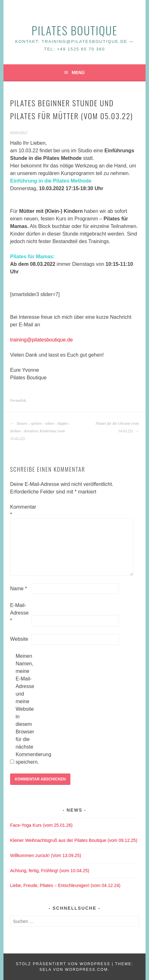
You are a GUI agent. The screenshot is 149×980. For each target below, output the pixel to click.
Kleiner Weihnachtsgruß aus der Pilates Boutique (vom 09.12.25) (74, 840)
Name (18, 589)
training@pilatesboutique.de (42, 340)
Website (19, 639)
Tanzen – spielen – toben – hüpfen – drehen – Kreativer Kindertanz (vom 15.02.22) (40, 431)
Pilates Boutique (74, 30)
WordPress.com (86, 970)
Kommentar (20, 511)
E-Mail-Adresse (19, 613)
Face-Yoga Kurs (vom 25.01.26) (41, 825)
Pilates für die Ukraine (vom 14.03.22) (117, 427)
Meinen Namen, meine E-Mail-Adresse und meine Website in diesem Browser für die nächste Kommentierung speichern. (26, 709)
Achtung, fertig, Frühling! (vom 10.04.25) (50, 871)
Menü (78, 73)
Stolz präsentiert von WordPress (63, 964)
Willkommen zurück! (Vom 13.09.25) (46, 855)
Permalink (18, 400)
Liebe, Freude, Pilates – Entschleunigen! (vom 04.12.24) (65, 885)
